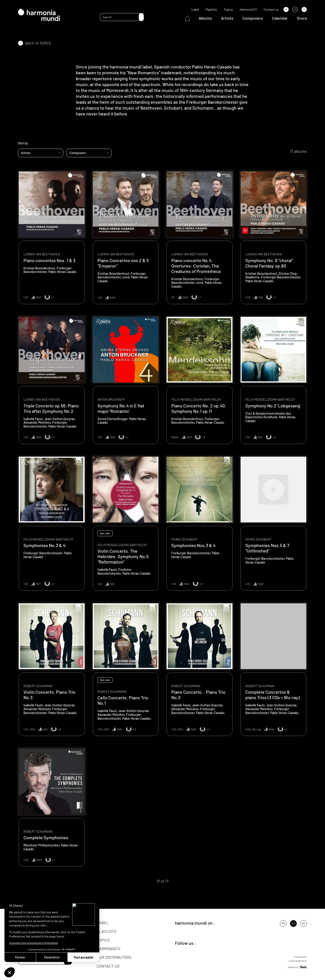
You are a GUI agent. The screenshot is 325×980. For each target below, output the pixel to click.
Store (302, 18)
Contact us (271, 9)
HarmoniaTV (248, 9)
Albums (205, 18)
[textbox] (41, 153)
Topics (228, 9)
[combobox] (41, 153)
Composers (253, 18)
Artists (227, 18)
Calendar (280, 18)
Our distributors (114, 957)
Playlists (211, 9)
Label (195, 9)
